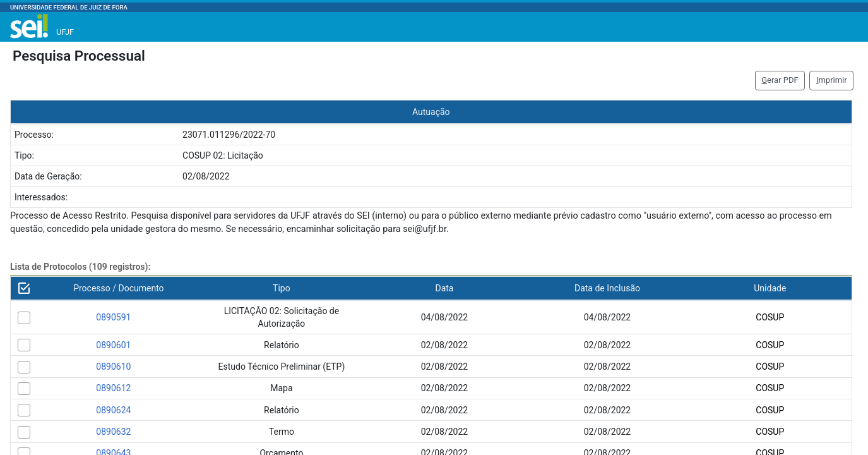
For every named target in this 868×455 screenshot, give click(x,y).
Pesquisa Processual (79, 56)
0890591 (113, 317)
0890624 (113, 410)
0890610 (113, 367)
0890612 (113, 388)
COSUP (770, 317)
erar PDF (780, 80)
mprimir (832, 80)
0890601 (113, 345)
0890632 (113, 432)
